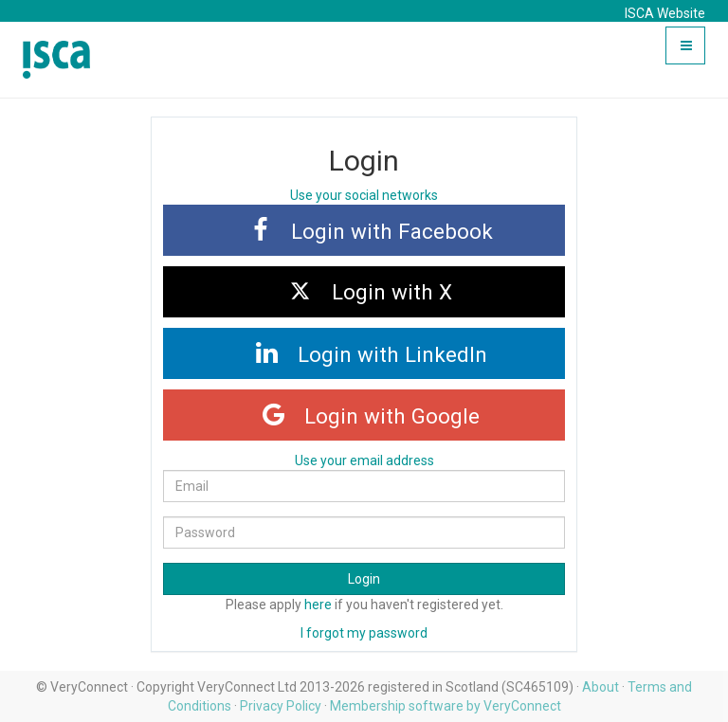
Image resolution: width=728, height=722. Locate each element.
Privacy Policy (281, 706)
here (318, 605)
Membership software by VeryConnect (446, 706)
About (601, 687)
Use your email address (364, 460)
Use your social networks (364, 195)
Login (364, 579)
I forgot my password (364, 633)
